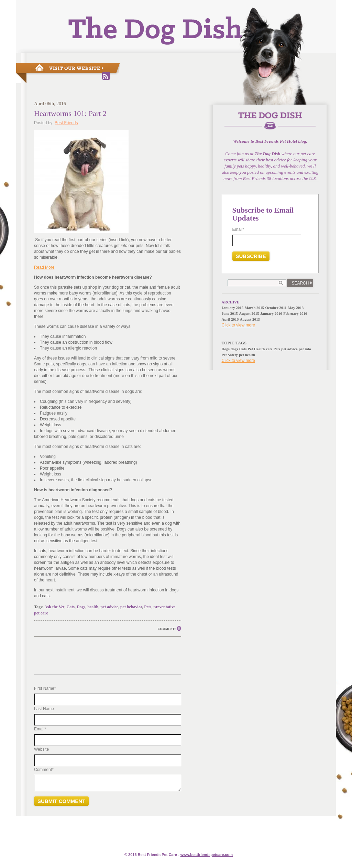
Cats (71, 607)
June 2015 (230, 313)
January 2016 (271, 313)
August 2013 (250, 319)
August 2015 (249, 313)
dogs (234, 349)
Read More (44, 267)
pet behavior (131, 607)
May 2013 (296, 308)
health (93, 607)
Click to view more (238, 325)
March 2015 (254, 308)
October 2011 (276, 308)
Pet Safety (230, 355)
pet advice (109, 607)
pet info (305, 349)
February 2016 (295, 313)
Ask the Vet (54, 607)
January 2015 (233, 308)
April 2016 (230, 319)
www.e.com (207, 855)
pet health (247, 355)
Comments (167, 629)
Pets (148, 607)
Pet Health (256, 349)
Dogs (81, 607)
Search (300, 283)
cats (269, 349)
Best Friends (66, 123)
